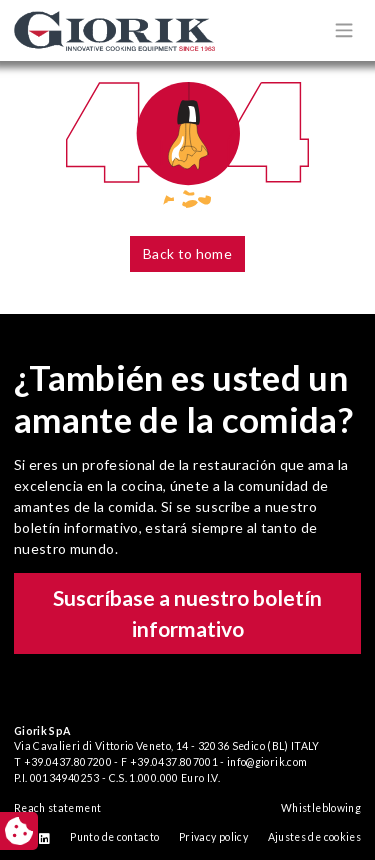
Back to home (187, 253)
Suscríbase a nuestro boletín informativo (187, 613)
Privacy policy (213, 837)
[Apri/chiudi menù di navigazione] (344, 30)
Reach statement (57, 808)
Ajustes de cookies (314, 837)
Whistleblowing (321, 808)
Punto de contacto (114, 837)
